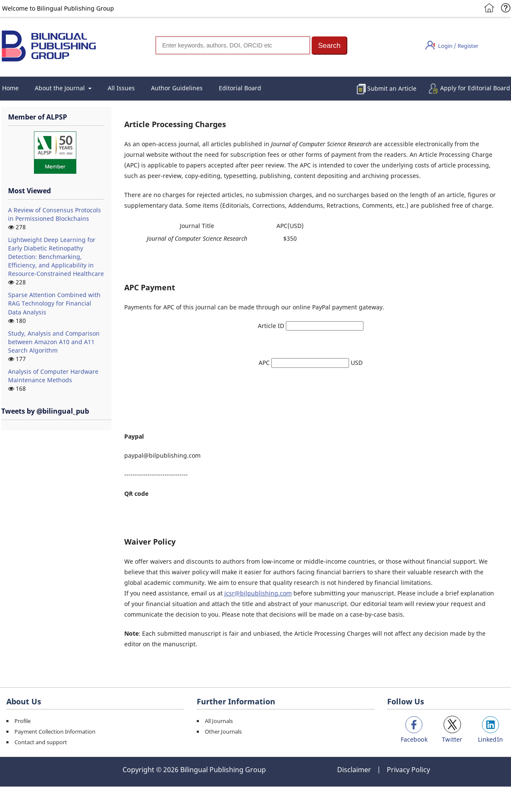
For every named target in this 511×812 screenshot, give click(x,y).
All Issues (121, 88)
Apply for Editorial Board (475, 88)
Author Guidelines (177, 88)
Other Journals (223, 731)
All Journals (219, 721)
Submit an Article (392, 88)
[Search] (233, 45)
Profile (22, 721)
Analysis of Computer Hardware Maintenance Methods (53, 376)
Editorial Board (240, 88)
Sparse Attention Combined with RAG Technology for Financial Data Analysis (54, 303)
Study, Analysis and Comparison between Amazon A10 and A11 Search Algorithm (54, 342)
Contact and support (41, 742)
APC (265, 363)
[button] (329, 46)
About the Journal (61, 88)
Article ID (272, 326)
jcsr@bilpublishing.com (258, 593)
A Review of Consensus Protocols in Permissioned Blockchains (54, 214)
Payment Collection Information (55, 731)
